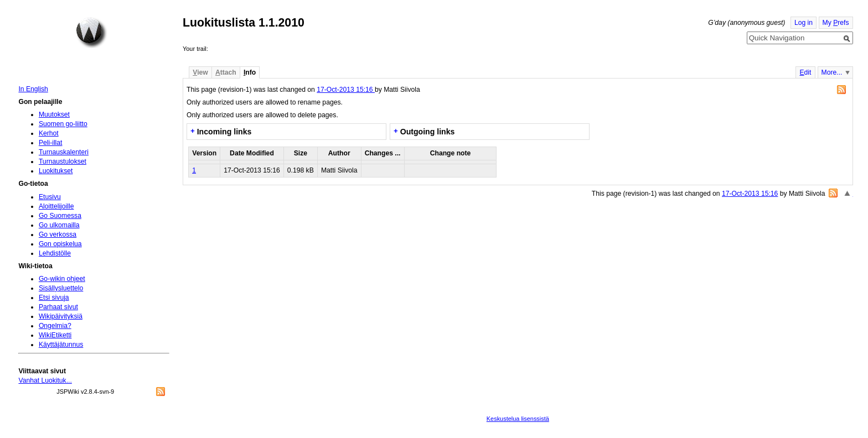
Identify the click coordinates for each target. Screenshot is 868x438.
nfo (250, 72)
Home (91, 33)
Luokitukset (56, 171)
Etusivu (50, 197)
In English (33, 89)
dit (805, 72)
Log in (804, 23)
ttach (226, 72)
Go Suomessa (60, 216)
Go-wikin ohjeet (62, 279)
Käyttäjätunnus (61, 345)
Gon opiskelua (60, 244)
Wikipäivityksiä (61, 316)
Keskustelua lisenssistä (518, 419)
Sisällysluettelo (61, 288)
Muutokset (54, 114)
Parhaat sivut (58, 307)
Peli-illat (51, 143)
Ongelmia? (55, 326)
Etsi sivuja (54, 298)
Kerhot (49, 133)
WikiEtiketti (55, 335)
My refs (836, 23)
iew (200, 72)
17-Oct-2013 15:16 (346, 90)
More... (832, 72)
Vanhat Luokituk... (45, 380)
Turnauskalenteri (64, 152)
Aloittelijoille (56, 206)
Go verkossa (58, 234)
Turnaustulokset (63, 161)
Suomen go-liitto (63, 124)
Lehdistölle (55, 253)
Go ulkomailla (59, 225)
